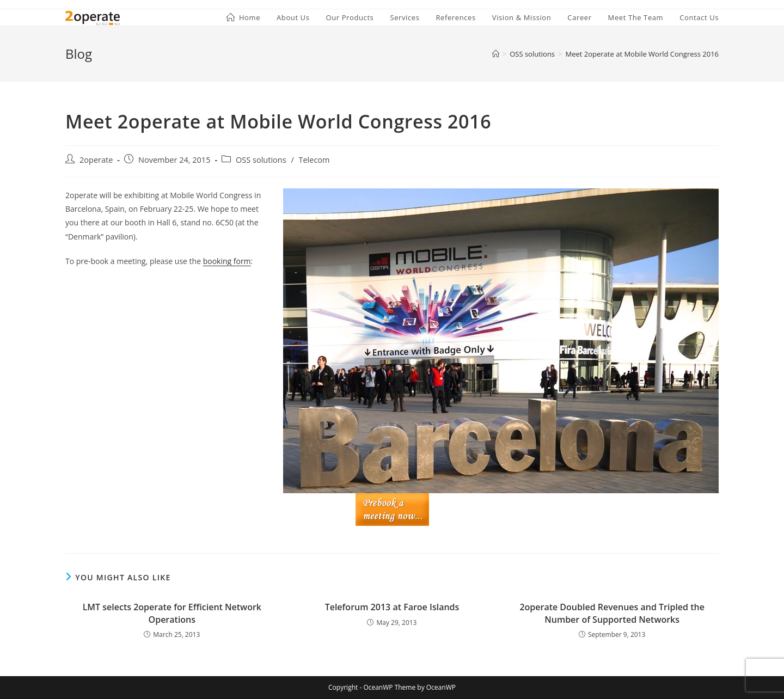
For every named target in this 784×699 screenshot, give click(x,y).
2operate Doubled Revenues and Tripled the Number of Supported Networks (612, 613)
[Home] (496, 54)
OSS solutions (261, 160)
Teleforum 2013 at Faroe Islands (392, 607)
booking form (227, 261)
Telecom (314, 160)
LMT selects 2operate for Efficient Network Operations (172, 613)
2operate (96, 160)
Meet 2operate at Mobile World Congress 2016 (642, 54)
